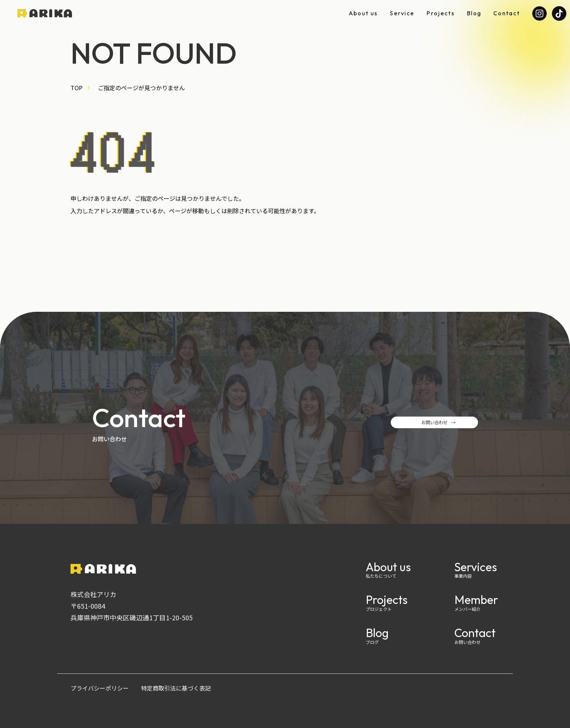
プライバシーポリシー (100, 688)
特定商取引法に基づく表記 (176, 688)
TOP (77, 88)
